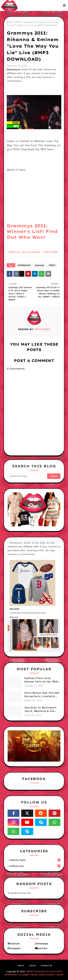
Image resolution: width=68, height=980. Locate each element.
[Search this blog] (27, 476)
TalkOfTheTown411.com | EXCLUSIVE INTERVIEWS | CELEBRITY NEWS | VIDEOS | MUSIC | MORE (34, 973)
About (33, 965)
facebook (14, 944)
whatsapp (43, 944)
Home (10, 22)
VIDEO (18, 22)
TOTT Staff (42, 329)
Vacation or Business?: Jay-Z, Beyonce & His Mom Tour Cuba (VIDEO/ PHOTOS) (42, 709)
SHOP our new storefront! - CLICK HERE (33, 252)
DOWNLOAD (24, 265)
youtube (43, 948)
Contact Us (46, 965)
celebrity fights (35, 860)
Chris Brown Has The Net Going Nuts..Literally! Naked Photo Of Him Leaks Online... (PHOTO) (42, 695)
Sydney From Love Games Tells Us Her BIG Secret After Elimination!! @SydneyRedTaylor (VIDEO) (41, 680)
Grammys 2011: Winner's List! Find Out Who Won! (32, 231)
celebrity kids (35, 866)
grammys (40, 265)
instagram (15, 948)
